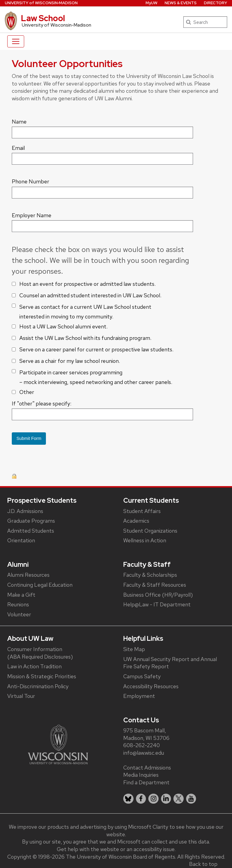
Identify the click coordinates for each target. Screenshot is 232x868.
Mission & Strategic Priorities (42, 676)
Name (19, 122)
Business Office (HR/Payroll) (158, 595)
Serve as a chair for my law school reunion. (70, 361)
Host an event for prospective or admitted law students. (87, 284)
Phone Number (31, 181)
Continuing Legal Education (40, 585)
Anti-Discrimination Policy (38, 686)
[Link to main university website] (58, 744)
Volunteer (19, 614)
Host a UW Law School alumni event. (63, 326)
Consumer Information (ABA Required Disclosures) (40, 653)
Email (18, 148)
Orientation (21, 540)
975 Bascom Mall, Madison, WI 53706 (146, 734)
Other (27, 392)
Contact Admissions (147, 768)
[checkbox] (14, 284)
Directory (216, 3)
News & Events (181, 3)
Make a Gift (21, 595)
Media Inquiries (141, 775)
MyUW (151, 3)
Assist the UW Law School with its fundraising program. (85, 338)
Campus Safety (142, 676)
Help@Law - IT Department (157, 604)
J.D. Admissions (25, 511)
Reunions (18, 604)
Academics (136, 521)
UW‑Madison (41, 3)
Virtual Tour (21, 696)
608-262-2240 (142, 745)
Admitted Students (31, 531)
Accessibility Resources (151, 686)
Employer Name (32, 215)
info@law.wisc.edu (144, 753)
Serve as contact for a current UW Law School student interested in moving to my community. (85, 312)
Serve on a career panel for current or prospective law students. (96, 349)
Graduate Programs (31, 521)
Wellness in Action (145, 540)
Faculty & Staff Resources (155, 585)
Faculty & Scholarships (150, 575)
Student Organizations (150, 531)
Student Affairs (142, 511)
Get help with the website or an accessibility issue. (116, 849)
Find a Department (146, 782)
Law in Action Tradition (34, 666)
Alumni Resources (28, 575)
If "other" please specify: (42, 403)
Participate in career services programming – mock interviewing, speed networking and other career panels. (96, 377)
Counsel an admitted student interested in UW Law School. (90, 295)
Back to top (203, 864)
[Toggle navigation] (16, 41)
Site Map (134, 649)
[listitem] (128, 799)
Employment (139, 696)
